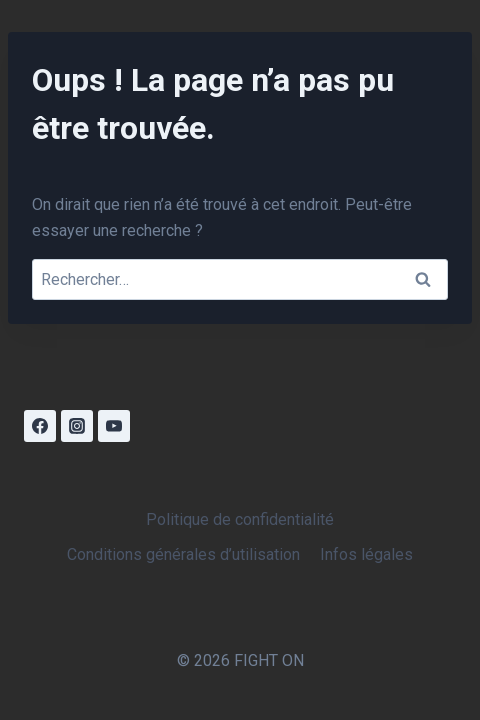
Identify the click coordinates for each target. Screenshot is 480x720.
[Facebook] (40, 426)
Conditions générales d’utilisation (183, 554)
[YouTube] (114, 426)
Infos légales (366, 554)
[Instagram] (77, 426)
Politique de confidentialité (240, 519)
